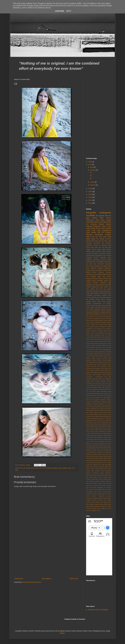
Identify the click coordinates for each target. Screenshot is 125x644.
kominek (88, 416)
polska (92, 456)
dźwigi (109, 391)
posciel (105, 456)
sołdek (106, 475)
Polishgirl (93, 276)
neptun (88, 435)
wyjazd (105, 266)
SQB (99, 276)
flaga (87, 398)
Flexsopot (99, 329)
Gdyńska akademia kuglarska (95, 331)
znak (103, 506)
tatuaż (93, 239)
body (37, 468)
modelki (104, 295)
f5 (110, 394)
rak (110, 460)
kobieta (109, 228)
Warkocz (101, 279)
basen (106, 281)
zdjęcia (88, 506)
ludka (103, 427)
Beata (105, 270)
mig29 (88, 431)
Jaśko (109, 335)
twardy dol (92, 490)
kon (110, 416)
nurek (88, 228)
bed (110, 281)
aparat (93, 241)
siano (106, 469)
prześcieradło (90, 460)
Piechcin (91, 354)
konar (102, 291)
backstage (100, 281)
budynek (108, 235)
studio (88, 232)
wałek (99, 494)
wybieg (103, 310)
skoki (109, 306)
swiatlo (94, 232)
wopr (105, 500)
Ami (98, 316)
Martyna (109, 343)
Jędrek (95, 337)
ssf (98, 477)
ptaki (91, 264)
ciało (40, 468)
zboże (109, 504)
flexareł (109, 256)
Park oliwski (89, 352)
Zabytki (88, 241)
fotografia (96, 400)
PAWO (93, 350)
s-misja (103, 465)
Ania (93, 270)
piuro (99, 450)
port (87, 264)
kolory (100, 414)
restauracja (98, 462)
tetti (91, 488)
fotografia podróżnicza (93, 260)
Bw (110, 247)
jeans (99, 410)
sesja (100, 222)
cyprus (104, 385)
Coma (88, 322)
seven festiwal (99, 469)
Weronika (89, 362)
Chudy (109, 320)
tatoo (87, 488)
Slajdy (93, 358)
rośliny (88, 465)
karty (87, 412)
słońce (104, 483)
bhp (94, 375)
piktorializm (89, 450)
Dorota (88, 324)
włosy (109, 266)
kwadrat (88, 425)
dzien (91, 391)
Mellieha (88, 345)
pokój (104, 454)
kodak (88, 414)
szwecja (99, 483)
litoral (100, 427)
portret (98, 228)
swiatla (97, 481)
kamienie (108, 243)
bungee (88, 381)
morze (109, 226)
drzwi (110, 389)
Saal (104, 276)
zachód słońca (96, 312)
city (96, 383)
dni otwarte (99, 389)
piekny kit (105, 448)
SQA (110, 356)
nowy (101, 435)
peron (102, 446)
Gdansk (88, 249)
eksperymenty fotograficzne (94, 256)
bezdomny (89, 375)
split (87, 477)
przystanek (96, 460)
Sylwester (89, 360)
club (107, 383)
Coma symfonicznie (95, 322)
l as (97, 262)
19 (91, 176)
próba (101, 460)
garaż (95, 406)
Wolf (98, 362)
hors (97, 289)
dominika (105, 389)
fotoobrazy (96, 404)
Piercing (96, 354)
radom (105, 460)
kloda (105, 412)
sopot (92, 475)
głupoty (88, 408)
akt (24, 468)
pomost (109, 302)
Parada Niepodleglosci (105, 350)
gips (98, 406)
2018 (90, 162)
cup (98, 385)
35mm (103, 314)
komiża (88, 262)
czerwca (93, 170)
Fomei (94, 272)
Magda (102, 239)
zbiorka (105, 504)
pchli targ (89, 446)
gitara (104, 406)
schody (96, 245)
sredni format (93, 477)
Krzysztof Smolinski (106, 339)
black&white (99, 235)
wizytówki (89, 500)
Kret (95, 339)
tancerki (96, 485)
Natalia (88, 251)
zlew (100, 506)
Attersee (102, 316)
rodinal (109, 462)
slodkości (89, 473)
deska (109, 387)
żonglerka (94, 510)
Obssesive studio (100, 348)
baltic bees (108, 371)
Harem (92, 335)
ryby (95, 264)
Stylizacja (89, 235)
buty (92, 381)
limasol (96, 427)
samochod (101, 264)
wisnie (109, 498)
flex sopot (92, 398)
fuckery (109, 404)
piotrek (95, 450)
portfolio (100, 456)
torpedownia (100, 488)
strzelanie (98, 308)
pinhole (98, 299)
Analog (28, 468)
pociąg (88, 452)
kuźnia (102, 293)
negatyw (109, 433)
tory (87, 310)
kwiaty (97, 425)
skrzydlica (97, 471)
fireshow (109, 396)
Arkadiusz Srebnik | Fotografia (98, 610)
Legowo (88, 341)
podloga (109, 299)
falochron (94, 396)
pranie (94, 458)
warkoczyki (89, 494)
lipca (92, 167)
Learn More (60, 11)
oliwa (110, 439)
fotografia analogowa (52, 468)
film (44, 468)
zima (100, 247)
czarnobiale (102, 253)
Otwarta (88, 350)
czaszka (109, 385)
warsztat (95, 494)
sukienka (97, 266)
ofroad (88, 439)
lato (87, 427)
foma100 (98, 398)
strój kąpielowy (90, 481)
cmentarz (105, 241)
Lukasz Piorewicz (99, 341)
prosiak (109, 458)
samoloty (96, 467)
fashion (89, 237)
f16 (109, 394)
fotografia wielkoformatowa (93, 402)
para (93, 444)
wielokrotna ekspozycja (92, 498)
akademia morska (106, 366)
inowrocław (108, 408)
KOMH (99, 337)
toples (103, 220)
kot (95, 421)
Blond (106, 316)
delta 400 (104, 387)
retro (103, 462)
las (110, 216)
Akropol (88, 270)
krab (110, 421)
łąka (99, 508)
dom (94, 285)
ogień (91, 439)
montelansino (102, 431)
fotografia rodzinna (106, 400)
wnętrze (100, 500)
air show (97, 366)
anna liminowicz (96, 368)
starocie (105, 477)
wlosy (92, 247)
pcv (92, 446)
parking (100, 444)
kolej (91, 414)
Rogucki (106, 356)
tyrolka (100, 490)
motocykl (109, 431)
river (106, 462)
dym (87, 391)
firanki (102, 396)
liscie (106, 293)
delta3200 (89, 285)
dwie (106, 285)
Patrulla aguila (97, 352)
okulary (106, 439)
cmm (110, 383)
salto (91, 467)
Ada (99, 232)
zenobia (96, 506)
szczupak (94, 483)
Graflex (88, 333)
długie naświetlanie (102, 391)
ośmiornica (108, 442)
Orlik (110, 348)
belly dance (108, 373)
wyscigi (93, 502)
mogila (96, 431)
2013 (90, 197)
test (101, 266)
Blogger (62, 633)
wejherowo (97, 310)
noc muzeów (93, 435)
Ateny (107, 247)
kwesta (93, 425)
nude (69, 468)
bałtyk (95, 373)
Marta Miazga (102, 343)
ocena (109, 437)
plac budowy (104, 450)
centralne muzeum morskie (103, 381)
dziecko (109, 253)
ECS (98, 324)
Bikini (109, 270)
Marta (105, 274)
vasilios (109, 492)
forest (88, 400)
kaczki (109, 410)
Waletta (109, 360)
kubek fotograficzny (103, 423)
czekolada (89, 387)
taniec (100, 485)
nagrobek (101, 262)
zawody (103, 312)
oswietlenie (101, 442)
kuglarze (97, 293)
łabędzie (95, 508)
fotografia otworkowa (93, 243)
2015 (90, 192)
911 (106, 314)
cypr (101, 385)
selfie (106, 467)
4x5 (103, 247)
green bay (108, 406)
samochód (108, 264)
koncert (93, 262)
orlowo (92, 442)
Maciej (106, 341)
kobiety (109, 412)
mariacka (92, 429)
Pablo (97, 350)
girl (103, 243)
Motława (104, 345)
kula (110, 423)
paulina (93, 228)
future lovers (89, 406)
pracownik (89, 458)
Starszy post (74, 579)
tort (105, 488)
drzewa (109, 220)
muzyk (96, 433)
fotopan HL (103, 404)
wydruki (88, 502)
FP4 (94, 329)
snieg (88, 308)
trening (91, 310)
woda (97, 220)
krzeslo (91, 423)
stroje (110, 479)
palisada (92, 299)
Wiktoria (94, 362)
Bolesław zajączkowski (94, 318)
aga (110, 279)
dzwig (94, 391)
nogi (98, 435)
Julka (92, 337)
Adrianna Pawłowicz (104, 268)
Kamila (99, 249)
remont (88, 306)
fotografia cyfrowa (92, 258)
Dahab (104, 322)
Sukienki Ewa (107, 358)
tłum (103, 490)
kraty (87, 423)
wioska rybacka (103, 498)
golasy (93, 289)
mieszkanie (97, 295)
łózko (88, 268)
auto (110, 368)
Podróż (101, 354)
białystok (99, 375)
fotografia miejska (97, 224)
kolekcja (95, 414)
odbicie (109, 297)
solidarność (95, 473)
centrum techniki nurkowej (96, 283)
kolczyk (109, 260)
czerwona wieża (97, 387)
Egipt (110, 324)
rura (91, 465)
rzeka (109, 237)
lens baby (91, 427)
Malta (110, 341)
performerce (97, 446)
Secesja (88, 358)
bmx (97, 379)
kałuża (91, 412)
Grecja (94, 249)
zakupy (101, 504)
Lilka (92, 341)
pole (107, 454)
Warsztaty (108, 239)
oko (102, 439)
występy (97, 502)
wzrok (102, 502)
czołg (109, 283)
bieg (104, 375)
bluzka (33, 468)
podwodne (89, 245)
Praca (105, 354)
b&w (88, 218)
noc (97, 237)
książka (95, 423)
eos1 (105, 256)
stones (101, 479)
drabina (102, 285)
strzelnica (104, 308)
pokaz (94, 302)
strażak (105, 479)
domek (98, 285)
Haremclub (97, 335)
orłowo (106, 262)
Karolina (100, 274)
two (96, 490)
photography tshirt (94, 448)
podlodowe (93, 452)
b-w (87, 224)
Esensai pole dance (92, 327)
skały (92, 471)
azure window (90, 371)
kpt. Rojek (105, 421)
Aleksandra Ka (93, 316)
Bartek (101, 270)
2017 (90, 165)
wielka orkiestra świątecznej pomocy (99, 496)
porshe (96, 456)
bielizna (108, 224)
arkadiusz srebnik (101, 251)
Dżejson (93, 324)
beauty (98, 373)
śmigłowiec (104, 508)
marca (93, 182)
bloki (110, 377)
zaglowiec (92, 504)
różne (99, 465)
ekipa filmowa (92, 394)
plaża (17, 470)
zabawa (88, 312)
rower (92, 306)
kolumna (105, 414)
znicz (106, 506)
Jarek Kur (104, 335)
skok (106, 306)
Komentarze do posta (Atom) (32, 582)
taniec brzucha (107, 485)
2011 (90, 203)
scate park (101, 467)
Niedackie (92, 348)
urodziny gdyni (102, 492)
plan (110, 450)
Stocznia (99, 358)
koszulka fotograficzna (92, 419)
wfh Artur (108, 494)
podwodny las (101, 452)
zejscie (92, 506)
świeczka (89, 510)
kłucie (100, 425)
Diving (88, 272)
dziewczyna (90, 220)
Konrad (91, 339)
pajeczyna (89, 444)
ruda (96, 306)
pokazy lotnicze (97, 454)
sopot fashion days (99, 475)
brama (100, 379)
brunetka (89, 253)
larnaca (109, 425)
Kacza (103, 337)
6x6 (22, 468)
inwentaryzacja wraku (92, 410)
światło (96, 314)
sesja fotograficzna (104, 231)
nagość (94, 297)
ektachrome (99, 394)
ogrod (99, 439)
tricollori (109, 488)
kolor (60, 468)
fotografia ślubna (106, 402)
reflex (93, 462)
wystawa (108, 310)
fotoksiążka (89, 404)
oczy (73, 468)
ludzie (104, 226)
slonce (88, 266)
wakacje (104, 245)
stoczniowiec (95, 479)
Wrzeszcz (108, 362)
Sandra (109, 276)
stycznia (93, 185)
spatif (110, 475)
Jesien (95, 274)
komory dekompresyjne (97, 416)
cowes (88, 385)
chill (94, 383)
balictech (97, 371)
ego (87, 394)
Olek (107, 348)
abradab (88, 366)
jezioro (103, 260)
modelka (65, 468)
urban (95, 492)
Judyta (88, 337)
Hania (88, 335)
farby (98, 396)
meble (97, 429)
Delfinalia (109, 322)
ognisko (95, 439)
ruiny (99, 306)
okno (105, 237)
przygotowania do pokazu (102, 304)
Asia (96, 270)
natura (104, 433)
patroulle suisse (107, 444)
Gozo (110, 331)
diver (87, 389)
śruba (109, 508)
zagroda (97, 504)
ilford (98, 408)
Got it (69, 11)
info (105, 289)
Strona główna (47, 579)
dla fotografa (93, 389)
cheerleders (89, 383)
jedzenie (103, 410)
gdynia (102, 216)
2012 (90, 200)
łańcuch (91, 314)
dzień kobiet (104, 287)
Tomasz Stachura (97, 360)
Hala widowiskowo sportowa (103, 333)
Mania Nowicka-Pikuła (92, 343)
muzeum (89, 297)
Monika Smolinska (96, 345)
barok (91, 373)
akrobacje (89, 368)
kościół (106, 291)
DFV (98, 239)
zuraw (109, 506)
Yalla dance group (91, 364)
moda (92, 431)
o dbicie (105, 435)
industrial (102, 408)
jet (107, 410)
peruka (106, 446)
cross (95, 385)
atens (102, 368)
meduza (101, 429)
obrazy (105, 437)
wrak (96, 247)
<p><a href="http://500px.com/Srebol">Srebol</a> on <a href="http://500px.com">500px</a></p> (99, 547)
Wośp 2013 (102, 362)
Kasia (109, 222)
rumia (103, 306)
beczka (103, 373)
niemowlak (103, 297)
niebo (98, 297)
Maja (104, 249)
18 (91, 178)
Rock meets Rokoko (97, 356)
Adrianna (94, 268)
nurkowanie (90, 222)
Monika (109, 249)
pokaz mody (101, 302)
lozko (109, 293)
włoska (106, 502)
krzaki (92, 293)
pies (110, 262)
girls (101, 406)
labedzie (104, 425)
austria (106, 368)
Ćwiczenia (89, 508)
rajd (108, 460)
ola (87, 299)
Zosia (110, 364)
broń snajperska (107, 379)
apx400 (88, 281)
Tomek (104, 360)
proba (97, 458)
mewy (109, 429)
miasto (95, 218)
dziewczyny (95, 287)
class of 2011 (102, 383)
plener (103, 299)
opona (88, 442)
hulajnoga (93, 408)
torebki (94, 488)
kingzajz (96, 412)
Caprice (103, 318)
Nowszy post (19, 579)
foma (88, 289)
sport (92, 266)
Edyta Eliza (104, 324)
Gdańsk (108, 232)
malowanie (89, 295)
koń (93, 237)
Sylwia (93, 251)
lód (106, 427)
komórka (106, 416)
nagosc (100, 433)
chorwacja (95, 253)
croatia (92, 385)
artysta (94, 281)
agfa (93, 366)
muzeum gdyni (90, 433)
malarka (109, 427)
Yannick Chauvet (102, 364)
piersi (110, 448)
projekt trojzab (103, 458)
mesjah (105, 429)
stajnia (92, 308)
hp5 (101, 289)
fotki (91, 400)
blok (106, 377)
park (96, 444)
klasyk (101, 412)
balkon (109, 251)
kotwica (99, 421)
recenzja (88, 462)
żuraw (98, 510)
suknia (103, 228)
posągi (109, 456)
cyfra (110, 241)
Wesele (106, 279)
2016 (90, 189)
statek (88, 239)
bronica (109, 218)
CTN (103, 232)
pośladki (89, 304)
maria (88, 429)
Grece (92, 333)
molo (110, 295)
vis (100, 245)
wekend (103, 494)
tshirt (87, 490)
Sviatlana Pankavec (92, 279)
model (88, 231)
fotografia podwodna (93, 226)
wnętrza (95, 500)
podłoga (88, 302)
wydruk (109, 500)
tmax (110, 308)
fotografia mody (106, 258)
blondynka (89, 379)
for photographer (106, 398)
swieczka (102, 481)
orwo (96, 442)
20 (91, 173)
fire (105, 396)
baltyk (88, 373)
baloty (102, 371)
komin (109, 414)
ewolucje (105, 394)
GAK (104, 329)
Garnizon (109, 329)
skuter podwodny (106, 471)
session (93, 469)
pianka (101, 448)
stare (101, 477)
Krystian (98, 339)
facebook (89, 396)
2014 (90, 194)
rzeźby (95, 465)
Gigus (106, 331)
